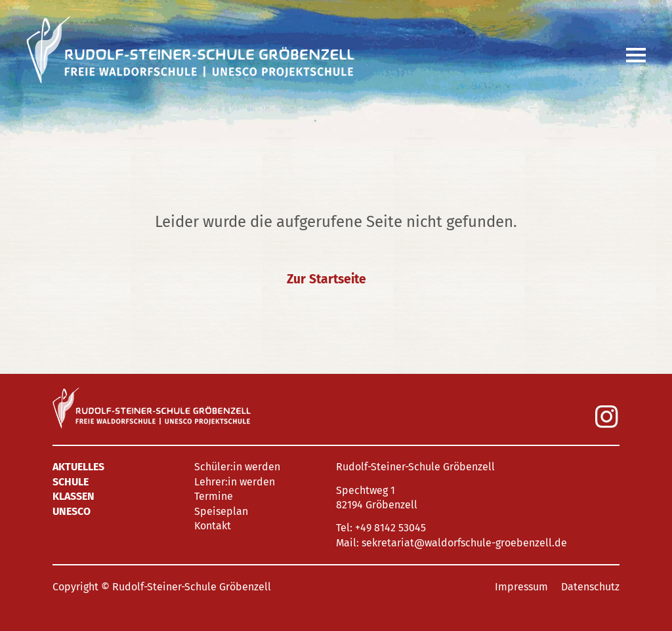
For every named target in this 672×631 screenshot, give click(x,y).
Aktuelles (78, 467)
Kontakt (213, 526)
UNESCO (72, 511)
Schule (71, 482)
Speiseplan (221, 511)
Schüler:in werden (237, 467)
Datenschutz (590, 587)
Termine (214, 496)
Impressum (521, 587)
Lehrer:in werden (235, 482)
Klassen (73, 496)
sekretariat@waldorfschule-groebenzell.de (464, 543)
